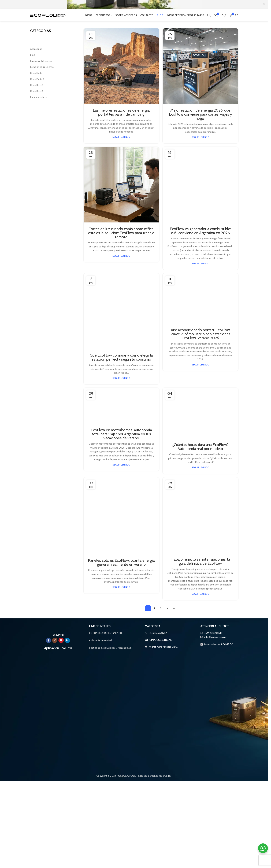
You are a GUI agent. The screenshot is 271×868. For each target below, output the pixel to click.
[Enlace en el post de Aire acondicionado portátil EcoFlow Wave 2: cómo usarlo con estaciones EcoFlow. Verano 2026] (200, 594)
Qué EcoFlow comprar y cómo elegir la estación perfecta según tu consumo (121, 733)
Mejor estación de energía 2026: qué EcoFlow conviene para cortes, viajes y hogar (200, 117)
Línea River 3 (37, 88)
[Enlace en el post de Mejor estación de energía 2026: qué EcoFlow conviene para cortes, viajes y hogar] (200, 69)
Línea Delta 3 (37, 82)
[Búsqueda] (209, 17)
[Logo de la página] (48, 16)
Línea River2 (37, 94)
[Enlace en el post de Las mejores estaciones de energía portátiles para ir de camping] (121, 69)
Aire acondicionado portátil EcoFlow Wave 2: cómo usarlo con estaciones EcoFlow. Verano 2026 (200, 735)
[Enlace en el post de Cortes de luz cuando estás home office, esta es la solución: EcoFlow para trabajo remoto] (121, 188)
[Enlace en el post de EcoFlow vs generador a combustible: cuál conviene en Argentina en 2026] (200, 281)
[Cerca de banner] (264, 4)
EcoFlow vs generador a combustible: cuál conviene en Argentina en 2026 (200, 420)
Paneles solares (39, 100)
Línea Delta (36, 76)
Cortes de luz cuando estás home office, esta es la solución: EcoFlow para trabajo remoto (121, 236)
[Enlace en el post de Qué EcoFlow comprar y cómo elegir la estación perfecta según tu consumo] (121, 594)
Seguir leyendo (121, 140)
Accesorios (36, 52)
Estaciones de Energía (42, 70)
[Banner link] (134, 4)
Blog (33, 58)
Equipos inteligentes (41, 64)
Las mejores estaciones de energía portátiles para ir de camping (121, 115)
